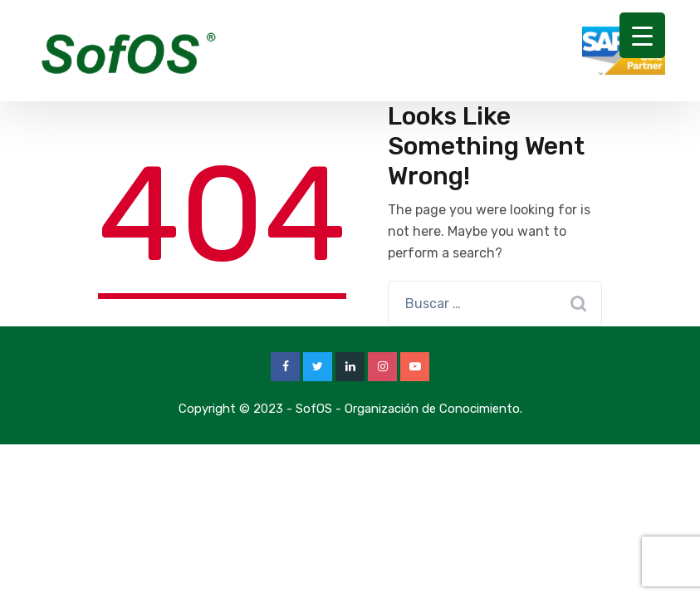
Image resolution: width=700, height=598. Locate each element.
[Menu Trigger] (642, 35)
